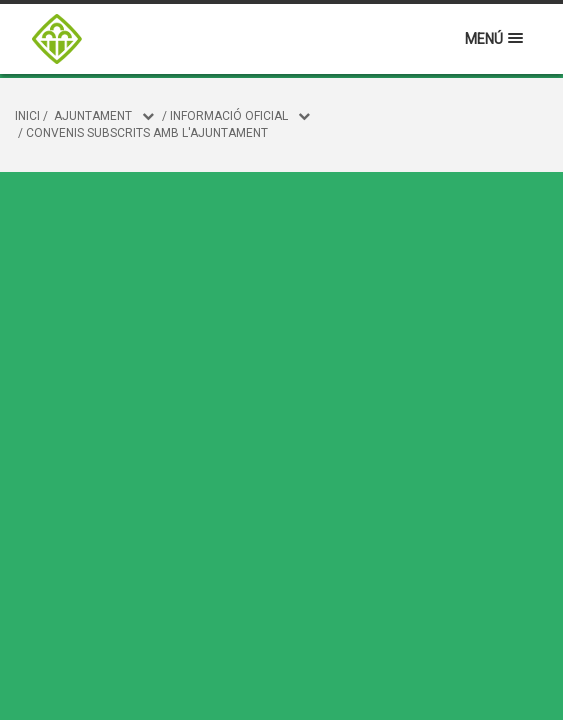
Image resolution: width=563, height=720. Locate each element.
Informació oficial (229, 116)
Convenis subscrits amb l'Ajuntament (147, 133)
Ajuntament (93, 116)
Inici (27, 116)
